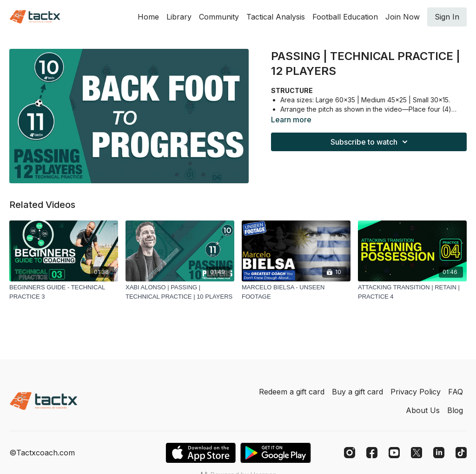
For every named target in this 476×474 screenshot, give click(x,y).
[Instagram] (350, 453)
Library (179, 17)
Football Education (345, 17)
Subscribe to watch (370, 142)
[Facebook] (372, 453)
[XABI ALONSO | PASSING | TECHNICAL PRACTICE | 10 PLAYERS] (180, 292)
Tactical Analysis (276, 17)
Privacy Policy (416, 392)
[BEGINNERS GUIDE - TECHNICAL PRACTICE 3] (64, 292)
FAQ (456, 392)
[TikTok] (461, 453)
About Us (423, 410)
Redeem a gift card (292, 392)
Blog (455, 410)
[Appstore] (201, 453)
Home (148, 17)
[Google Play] (276, 453)
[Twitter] (416, 453)
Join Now (403, 17)
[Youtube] (394, 453)
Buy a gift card (357, 392)
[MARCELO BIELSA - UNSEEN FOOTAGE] (296, 292)
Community (219, 17)
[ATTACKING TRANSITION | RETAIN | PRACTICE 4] (412, 292)
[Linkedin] (439, 453)
